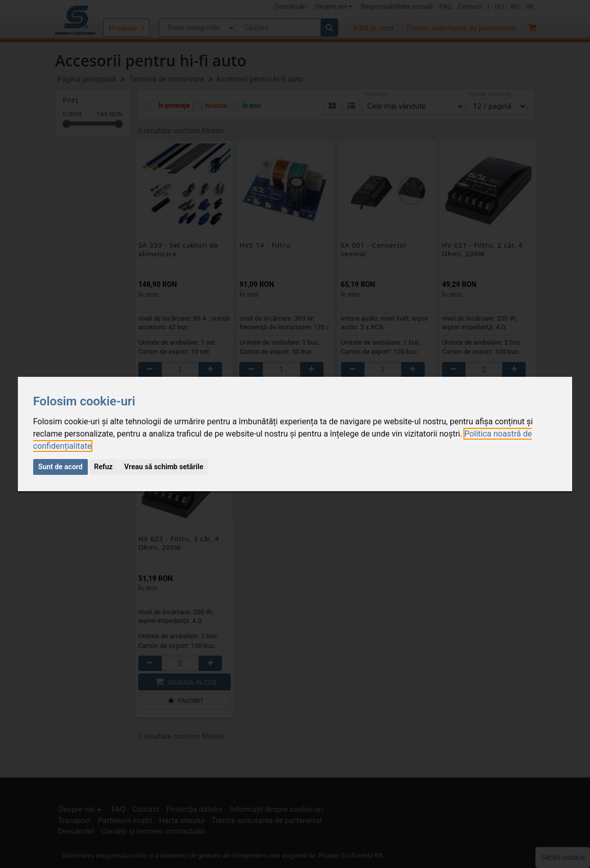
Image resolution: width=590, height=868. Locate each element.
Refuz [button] (103, 467)
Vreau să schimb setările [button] (164, 467)
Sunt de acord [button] (60, 467)
